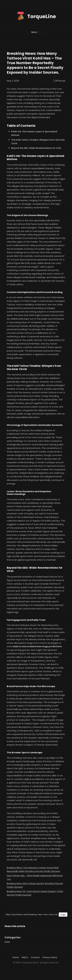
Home (16, 957)
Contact (35, 957)
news (7, 942)
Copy (63, 915)
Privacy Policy (50, 957)
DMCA (25, 957)
